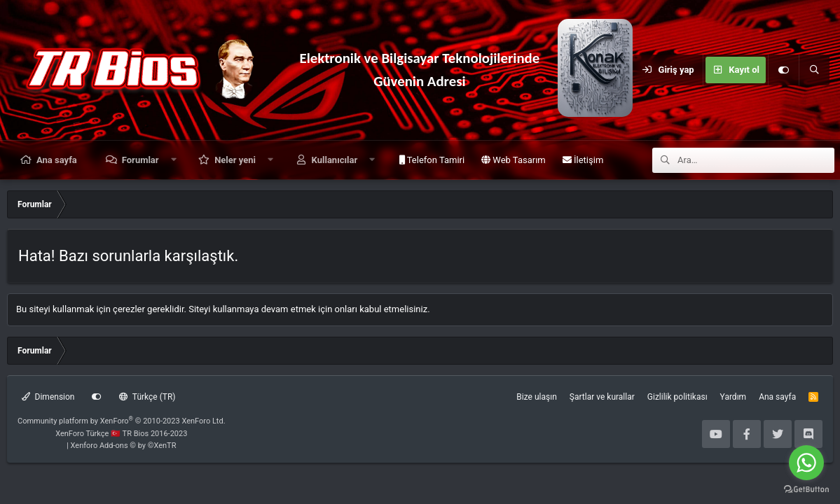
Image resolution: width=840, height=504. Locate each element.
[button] (173, 160)
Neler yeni (235, 160)
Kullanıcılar (335, 160)
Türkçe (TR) (147, 397)
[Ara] (814, 70)
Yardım (734, 397)
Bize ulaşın (536, 397)
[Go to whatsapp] (806, 463)
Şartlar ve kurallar (602, 397)
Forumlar (140, 160)
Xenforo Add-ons (124, 446)
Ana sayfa (57, 160)
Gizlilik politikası (677, 397)
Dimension (48, 397)
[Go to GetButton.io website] (806, 490)
